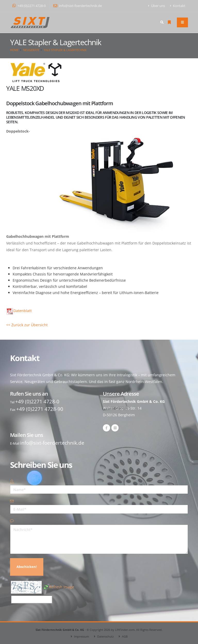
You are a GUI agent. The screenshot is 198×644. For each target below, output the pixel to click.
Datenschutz (105, 636)
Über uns (157, 6)
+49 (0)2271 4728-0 (29, 6)
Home (14, 50)
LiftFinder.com (125, 630)
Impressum (81, 636)
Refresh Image (61, 587)
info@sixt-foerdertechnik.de (78, 6)
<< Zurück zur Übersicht (27, 325)
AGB (125, 636)
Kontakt (178, 6)
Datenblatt (19, 311)
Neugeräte (31, 50)
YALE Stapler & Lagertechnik (65, 50)
